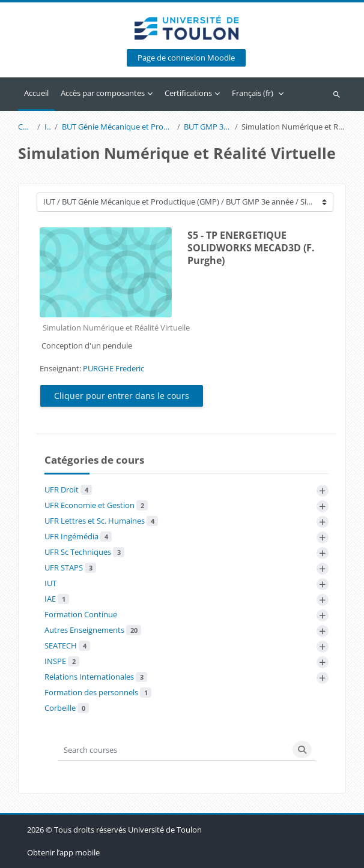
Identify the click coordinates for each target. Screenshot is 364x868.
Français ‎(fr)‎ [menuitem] (253, 93)
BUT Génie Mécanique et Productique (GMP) (118, 127)
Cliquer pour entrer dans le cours (122, 396)
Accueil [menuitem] (36, 93)
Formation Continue (81, 614)
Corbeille (67, 708)
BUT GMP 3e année (207, 127)
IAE (57, 599)
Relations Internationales (96, 677)
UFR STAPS (70, 567)
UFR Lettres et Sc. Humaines (101, 521)
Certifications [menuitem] (188, 93)
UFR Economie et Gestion (96, 505)
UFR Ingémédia (78, 536)
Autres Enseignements (93, 630)
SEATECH (67, 645)
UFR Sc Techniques (84, 552)
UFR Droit (68, 489)
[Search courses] (174, 750)
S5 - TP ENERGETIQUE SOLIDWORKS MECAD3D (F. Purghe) (251, 248)
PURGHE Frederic (114, 368)
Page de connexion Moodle (186, 58)
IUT (48, 127)
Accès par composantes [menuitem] (103, 93)
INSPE (62, 661)
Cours (26, 127)
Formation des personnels (98, 692)
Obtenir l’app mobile (63, 852)
